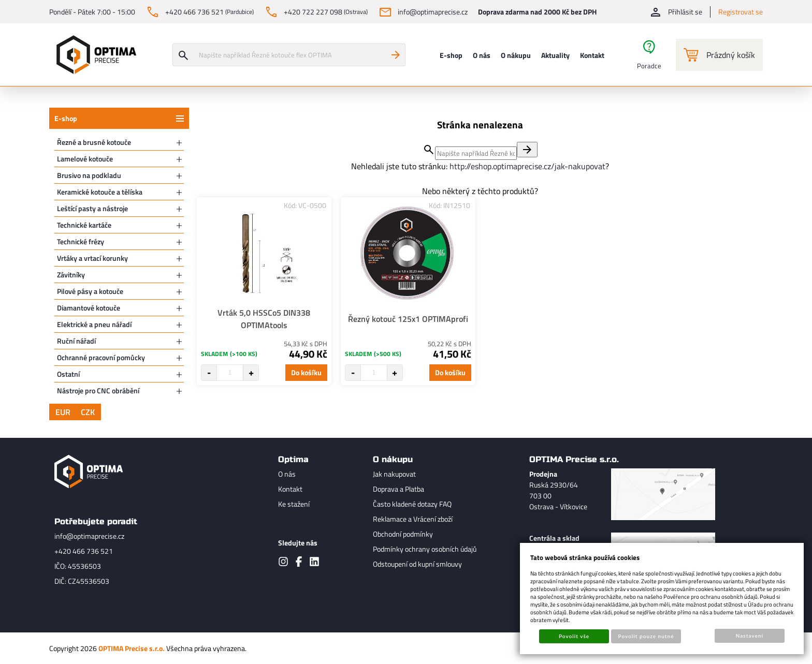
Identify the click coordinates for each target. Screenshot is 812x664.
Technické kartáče (84, 225)
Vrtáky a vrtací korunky (92, 258)
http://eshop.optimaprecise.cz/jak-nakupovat (527, 166)
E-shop (66, 118)
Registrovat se (741, 12)
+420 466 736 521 (84, 551)
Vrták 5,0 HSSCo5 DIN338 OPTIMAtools (264, 319)
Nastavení (750, 636)
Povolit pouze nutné (646, 636)
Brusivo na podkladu (89, 175)
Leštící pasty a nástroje (92, 208)
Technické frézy (81, 241)
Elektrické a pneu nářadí (94, 324)
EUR (63, 412)
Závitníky (71, 275)
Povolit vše (574, 636)
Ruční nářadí (76, 341)
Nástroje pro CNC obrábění (98, 390)
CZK (88, 412)
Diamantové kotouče (89, 308)
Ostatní (68, 374)
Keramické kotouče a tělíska (100, 192)
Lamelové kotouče (85, 159)
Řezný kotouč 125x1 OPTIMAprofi (408, 319)
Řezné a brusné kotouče (94, 142)
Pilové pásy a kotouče (90, 291)
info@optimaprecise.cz (89, 536)
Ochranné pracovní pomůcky (101, 357)
